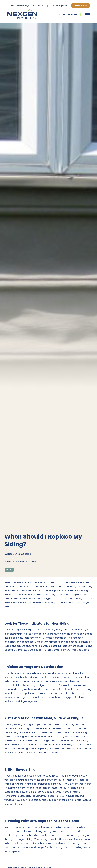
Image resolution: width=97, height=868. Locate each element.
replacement (32, 689)
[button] (87, 15)
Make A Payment (59, 6)
